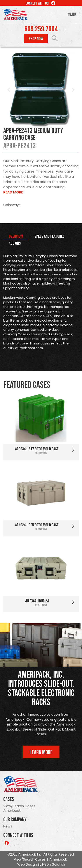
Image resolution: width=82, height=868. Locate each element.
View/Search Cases (19, 806)
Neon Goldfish (54, 864)
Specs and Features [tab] (50, 236)
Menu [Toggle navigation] (72, 14)
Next (73, 90)
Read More (13, 192)
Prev (9, 90)
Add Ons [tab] (15, 243)
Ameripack (12, 811)
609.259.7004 (41, 29)
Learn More (41, 752)
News (8, 826)
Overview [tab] (16, 236)
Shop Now (36, 39)
